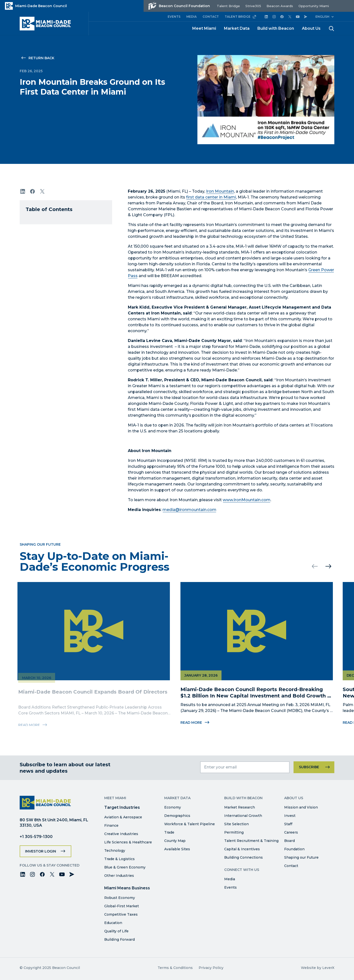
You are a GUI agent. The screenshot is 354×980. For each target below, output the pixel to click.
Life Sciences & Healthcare (128, 842)
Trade (169, 832)
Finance (111, 825)
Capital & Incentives (242, 849)
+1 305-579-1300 (36, 837)
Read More (193, 723)
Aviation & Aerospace (123, 817)
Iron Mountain (220, 191)
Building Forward (119, 939)
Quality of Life (116, 931)
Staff (288, 824)
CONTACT (211, 17)
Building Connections (243, 857)
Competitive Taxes (121, 914)
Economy (173, 807)
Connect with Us (242, 870)
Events (230, 887)
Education (113, 923)
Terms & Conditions (175, 968)
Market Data (237, 28)
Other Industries (119, 876)
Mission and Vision (301, 807)
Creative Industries (121, 834)
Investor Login (41, 851)
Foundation (294, 849)
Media (230, 879)
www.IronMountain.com (247, 500)
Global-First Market (122, 906)
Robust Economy (120, 898)
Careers (291, 832)
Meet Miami (204, 28)
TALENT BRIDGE (241, 17)
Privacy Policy (211, 968)
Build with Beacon (276, 28)
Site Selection (236, 824)
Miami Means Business (127, 888)
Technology (115, 851)
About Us (311, 28)
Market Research (240, 807)
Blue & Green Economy (125, 867)
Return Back (41, 58)
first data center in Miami (211, 197)
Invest (290, 816)
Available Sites (177, 849)
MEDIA (192, 17)
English (322, 17)
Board (289, 841)
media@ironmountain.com (189, 510)
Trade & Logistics (119, 859)
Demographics (177, 816)
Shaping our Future (301, 857)
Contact (291, 866)
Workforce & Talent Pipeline (190, 824)
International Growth (243, 816)
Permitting (234, 832)
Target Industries (122, 807)
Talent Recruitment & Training (251, 841)
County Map (175, 841)
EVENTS (174, 17)
